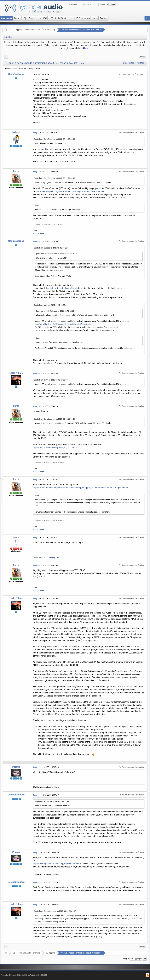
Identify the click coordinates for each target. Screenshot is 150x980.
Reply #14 (37, 905)
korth (16, 171)
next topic (141, 63)
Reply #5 (36, 406)
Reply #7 (36, 538)
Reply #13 (37, 882)
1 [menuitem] (6, 57)
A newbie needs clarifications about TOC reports (81, 30)
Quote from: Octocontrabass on (55, 911)
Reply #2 (36, 172)
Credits (22, 975)
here (86, 48)
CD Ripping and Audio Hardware (26, 30)
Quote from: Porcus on (51, 802)
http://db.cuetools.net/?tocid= (64, 288)
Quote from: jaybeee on (52, 248)
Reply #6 (36, 480)
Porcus (16, 767)
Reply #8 (36, 565)
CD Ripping (50, 30)
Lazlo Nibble (16, 373)
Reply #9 (36, 599)
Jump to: (126, 959)
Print (143, 57)
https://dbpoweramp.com (49, 557)
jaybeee (16, 132)
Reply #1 (36, 133)
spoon (16, 537)
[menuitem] (143, 57)
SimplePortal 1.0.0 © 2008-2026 (36, 975)
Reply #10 (37, 767)
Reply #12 (37, 853)
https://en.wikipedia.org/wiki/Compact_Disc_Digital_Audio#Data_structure (70, 191)
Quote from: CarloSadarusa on (54, 139)
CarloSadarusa (16, 74)
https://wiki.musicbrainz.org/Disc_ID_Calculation (55, 448)
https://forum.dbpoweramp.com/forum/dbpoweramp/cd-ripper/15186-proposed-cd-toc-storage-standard (81, 488)
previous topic (129, 63)
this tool (48, 149)
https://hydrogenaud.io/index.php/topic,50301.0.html (57, 864)
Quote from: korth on (51, 305)
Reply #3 (36, 241)
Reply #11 (37, 795)
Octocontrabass (16, 795)
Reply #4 (36, 373)
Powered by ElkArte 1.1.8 (9, 975)
